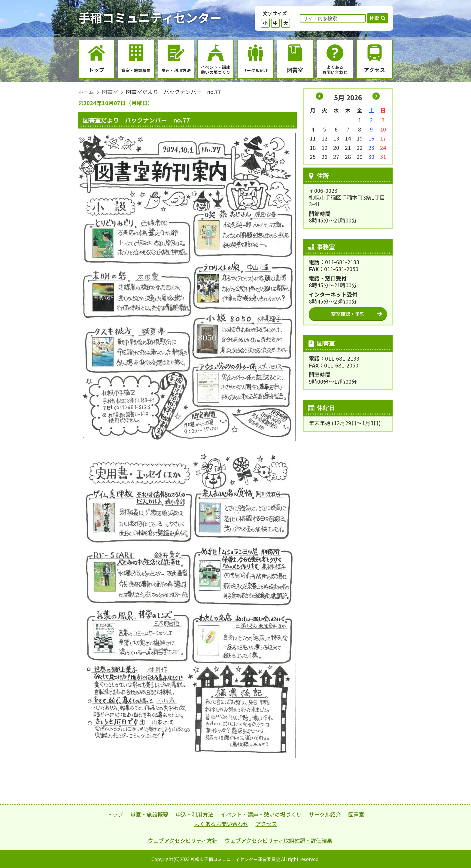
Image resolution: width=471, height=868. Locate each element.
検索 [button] (374, 18)
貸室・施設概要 (149, 814)
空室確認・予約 (348, 314)
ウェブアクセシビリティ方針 (183, 840)
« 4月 (320, 96)
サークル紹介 (325, 814)
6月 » (376, 96)
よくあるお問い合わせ (221, 824)
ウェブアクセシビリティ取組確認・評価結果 (278, 840)
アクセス (266, 824)
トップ (115, 814)
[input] (333, 18)
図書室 (356, 814)
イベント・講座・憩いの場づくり (261, 814)
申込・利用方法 (194, 814)
